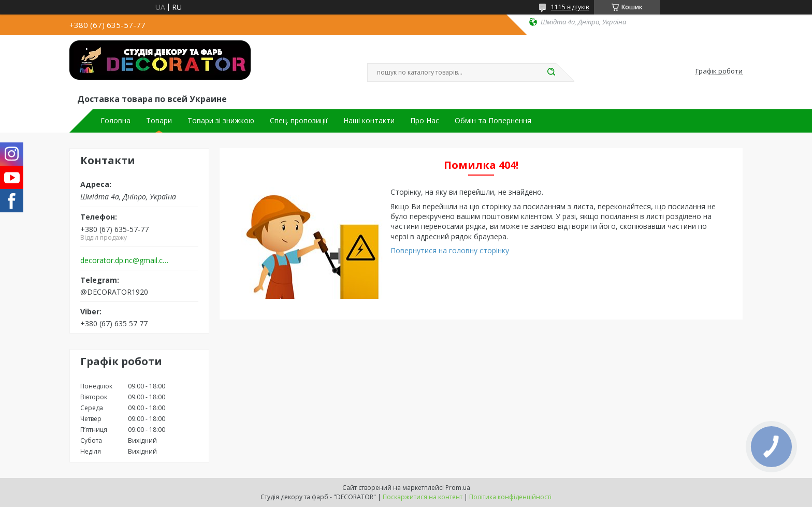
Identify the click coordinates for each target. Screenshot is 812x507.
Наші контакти (369, 121)
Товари (159, 121)
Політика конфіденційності (510, 497)
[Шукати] (551, 73)
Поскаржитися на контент (423, 497)
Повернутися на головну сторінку (450, 250)
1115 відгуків (570, 7)
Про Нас (425, 121)
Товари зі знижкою (221, 121)
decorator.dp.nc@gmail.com (126, 260)
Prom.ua (458, 488)
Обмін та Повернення (493, 121)
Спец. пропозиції (299, 121)
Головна (115, 121)
